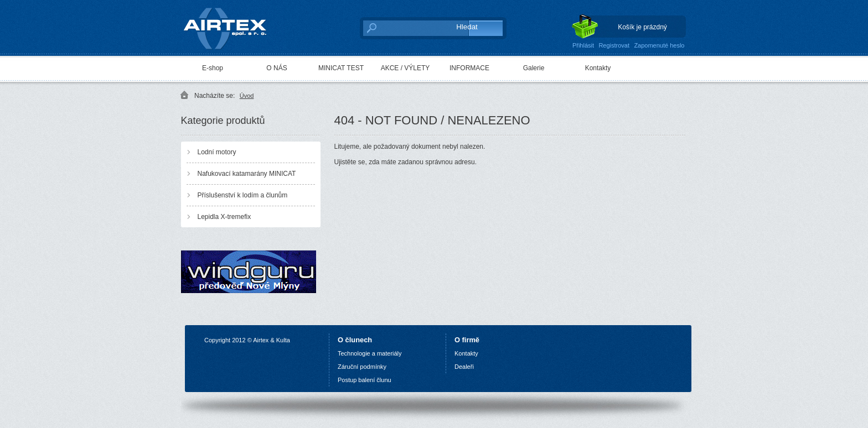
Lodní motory (217, 152)
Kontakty (598, 68)
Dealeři (464, 367)
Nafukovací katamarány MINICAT (247, 174)
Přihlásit (583, 45)
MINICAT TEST (341, 68)
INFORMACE (469, 68)
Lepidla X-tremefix (224, 217)
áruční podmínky (364, 367)
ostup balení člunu (366, 380)
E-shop (213, 68)
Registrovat (614, 45)
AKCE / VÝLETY (405, 68)
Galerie (534, 68)
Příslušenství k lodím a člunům (243, 195)
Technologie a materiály (370, 353)
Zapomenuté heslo (659, 45)
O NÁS (277, 68)
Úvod (247, 96)
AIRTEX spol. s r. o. (233, 26)
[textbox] (404, 28)
